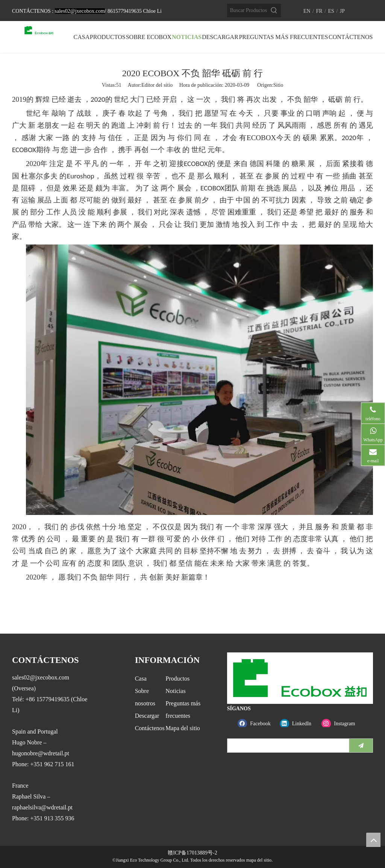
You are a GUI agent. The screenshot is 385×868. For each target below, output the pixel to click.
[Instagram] (341, 724)
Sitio (278, 85)
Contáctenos (150, 728)
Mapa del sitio (183, 728)
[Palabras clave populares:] (274, 11)
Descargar (147, 716)
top (373, 840)
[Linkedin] (299, 724)
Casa (141, 679)
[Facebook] (257, 724)
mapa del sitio (259, 860)
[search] (286, 746)
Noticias (175, 691)
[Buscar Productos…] (247, 11)
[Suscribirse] (361, 746)
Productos (177, 679)
